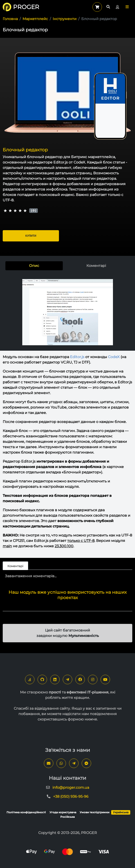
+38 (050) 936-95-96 (71, 796)
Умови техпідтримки (94, 812)
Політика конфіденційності (26, 812)
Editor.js (77, 357)
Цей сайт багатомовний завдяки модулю (68, 633)
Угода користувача (63, 812)
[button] (127, 7)
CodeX (114, 357)
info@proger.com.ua (71, 787)
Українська (121, 812)
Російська (67, 817)
